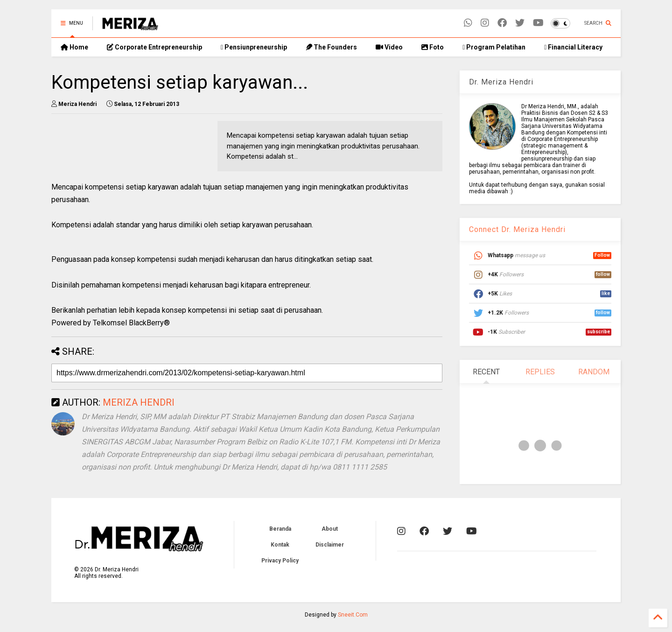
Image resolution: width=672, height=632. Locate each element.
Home (74, 47)
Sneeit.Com (353, 615)
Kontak (280, 545)
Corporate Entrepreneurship (154, 47)
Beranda (280, 529)
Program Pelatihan (494, 47)
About (330, 529)
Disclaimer (330, 545)
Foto (433, 47)
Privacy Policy (280, 561)
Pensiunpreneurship (254, 47)
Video (389, 47)
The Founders (331, 47)
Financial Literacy (573, 47)
